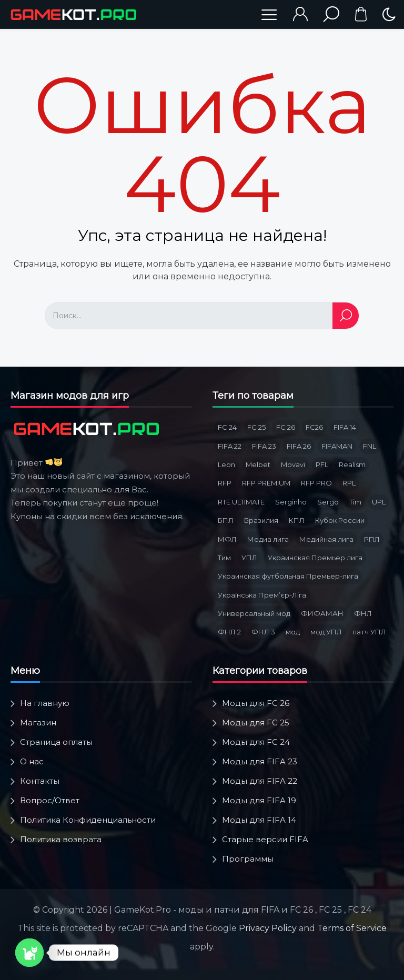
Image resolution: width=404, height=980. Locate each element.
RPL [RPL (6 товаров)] (349, 483)
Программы (248, 859)
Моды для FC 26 (256, 703)
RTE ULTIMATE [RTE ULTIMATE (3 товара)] (241, 502)
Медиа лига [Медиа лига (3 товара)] (268, 539)
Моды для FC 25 (256, 723)
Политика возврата (61, 839)
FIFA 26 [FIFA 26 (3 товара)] (299, 446)
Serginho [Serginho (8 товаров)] (291, 502)
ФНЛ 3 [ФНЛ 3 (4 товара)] (263, 632)
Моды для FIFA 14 (259, 820)
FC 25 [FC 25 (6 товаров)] (256, 427)
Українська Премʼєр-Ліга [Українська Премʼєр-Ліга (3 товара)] (262, 595)
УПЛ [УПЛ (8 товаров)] (249, 558)
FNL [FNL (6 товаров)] (370, 446)
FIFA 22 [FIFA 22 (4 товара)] (230, 446)
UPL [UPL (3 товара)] (379, 502)
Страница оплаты (56, 742)
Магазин (38, 723)
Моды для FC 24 (256, 742)
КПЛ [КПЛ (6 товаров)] (297, 520)
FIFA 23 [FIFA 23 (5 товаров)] (264, 446)
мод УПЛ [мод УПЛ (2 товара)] (326, 632)
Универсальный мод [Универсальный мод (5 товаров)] (254, 613)
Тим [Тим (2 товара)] (224, 558)
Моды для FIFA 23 (260, 761)
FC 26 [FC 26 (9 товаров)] (286, 427)
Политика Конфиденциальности (88, 820)
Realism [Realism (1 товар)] (352, 464)
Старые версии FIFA (265, 839)
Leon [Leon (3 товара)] (226, 464)
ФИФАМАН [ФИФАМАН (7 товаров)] (322, 613)
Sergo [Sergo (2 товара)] (328, 502)
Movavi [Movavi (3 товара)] (293, 464)
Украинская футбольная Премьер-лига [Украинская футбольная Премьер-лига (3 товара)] (288, 576)
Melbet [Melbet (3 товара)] (258, 464)
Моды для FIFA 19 (259, 800)
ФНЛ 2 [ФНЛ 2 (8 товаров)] (229, 632)
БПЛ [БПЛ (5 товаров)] (226, 520)
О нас (32, 761)
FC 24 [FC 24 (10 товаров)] (227, 427)
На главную (45, 703)
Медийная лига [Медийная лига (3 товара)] (326, 539)
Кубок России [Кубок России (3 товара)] (340, 520)
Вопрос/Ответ (50, 800)
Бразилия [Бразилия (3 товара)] (261, 520)
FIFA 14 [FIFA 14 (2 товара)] (345, 427)
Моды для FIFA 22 (260, 781)
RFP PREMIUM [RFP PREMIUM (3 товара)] (266, 483)
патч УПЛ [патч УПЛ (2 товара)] (369, 632)
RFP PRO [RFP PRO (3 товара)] (316, 483)
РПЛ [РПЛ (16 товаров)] (372, 539)
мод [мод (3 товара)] (293, 632)
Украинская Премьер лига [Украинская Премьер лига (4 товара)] (315, 558)
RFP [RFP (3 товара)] (225, 483)
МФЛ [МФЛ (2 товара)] (227, 539)
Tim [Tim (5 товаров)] (355, 502)
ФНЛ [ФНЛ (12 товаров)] (363, 613)
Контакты (40, 781)
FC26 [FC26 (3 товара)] (314, 427)
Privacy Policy (268, 928)
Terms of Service (352, 928)
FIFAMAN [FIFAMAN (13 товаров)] (337, 446)
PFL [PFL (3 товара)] (322, 464)
